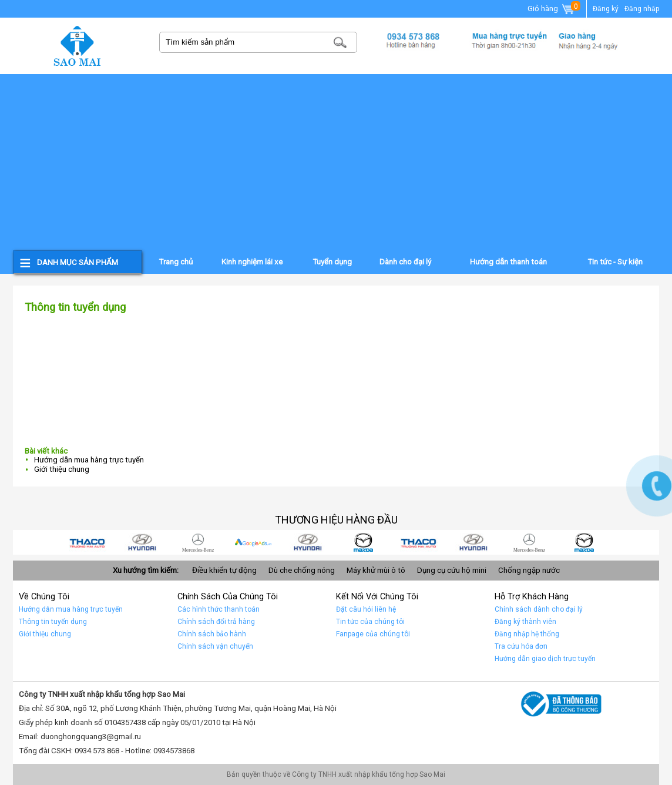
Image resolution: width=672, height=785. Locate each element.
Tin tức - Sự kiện (615, 262)
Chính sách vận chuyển (215, 646)
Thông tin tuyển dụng (53, 622)
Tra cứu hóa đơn (521, 646)
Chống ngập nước (529, 570)
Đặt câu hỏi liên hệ (366, 609)
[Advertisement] (336, 162)
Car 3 (419, 542)
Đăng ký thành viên (525, 622)
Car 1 (529, 542)
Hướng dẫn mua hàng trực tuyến (89, 460)
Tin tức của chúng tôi (370, 622)
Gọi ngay (657, 486)
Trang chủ (176, 262)
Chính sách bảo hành (212, 634)
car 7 (198, 542)
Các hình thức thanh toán (219, 609)
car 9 (88, 542)
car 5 (308, 542)
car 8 (143, 542)
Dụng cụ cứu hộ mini (452, 570)
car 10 (584, 542)
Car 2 (474, 542)
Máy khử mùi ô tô (376, 570)
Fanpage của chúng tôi (373, 634)
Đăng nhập (642, 9)
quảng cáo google (253, 542)
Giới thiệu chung (62, 469)
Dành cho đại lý (405, 262)
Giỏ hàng (552, 9)
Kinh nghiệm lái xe (252, 262)
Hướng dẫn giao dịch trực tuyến (545, 659)
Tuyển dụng (332, 262)
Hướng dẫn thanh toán (508, 262)
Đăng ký (606, 9)
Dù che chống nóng (302, 570)
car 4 (364, 542)
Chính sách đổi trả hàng (216, 622)
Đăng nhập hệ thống (527, 634)
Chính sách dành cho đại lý (539, 609)
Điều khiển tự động (224, 570)
